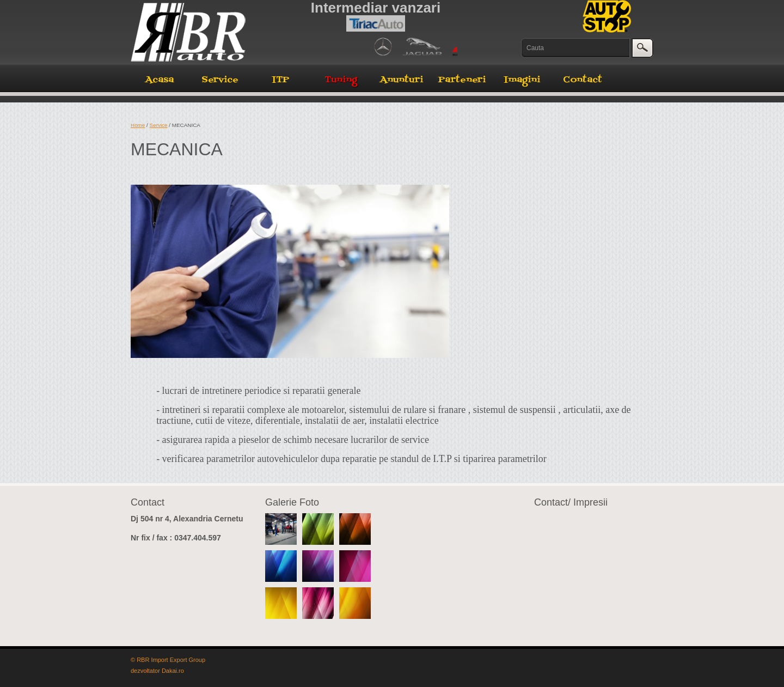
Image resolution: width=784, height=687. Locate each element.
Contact (583, 80)
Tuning (341, 80)
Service (220, 80)
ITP (281, 80)
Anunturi (402, 80)
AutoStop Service (607, 16)
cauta (644, 47)
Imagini (522, 80)
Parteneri (462, 80)
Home (138, 125)
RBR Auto (199, 32)
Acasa (160, 80)
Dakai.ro (173, 671)
